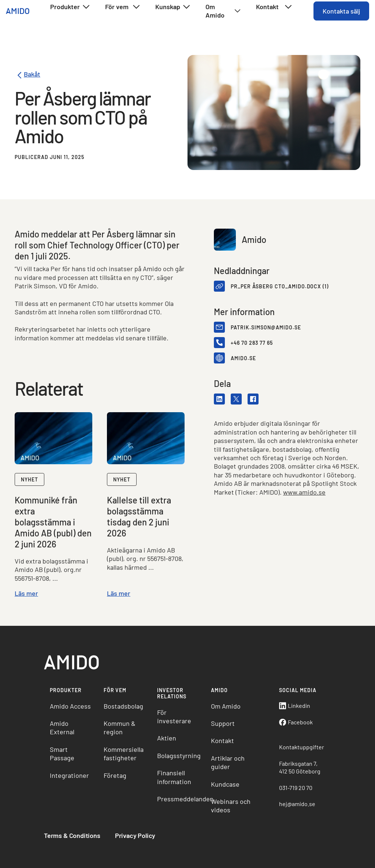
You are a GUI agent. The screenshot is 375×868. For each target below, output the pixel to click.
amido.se (243, 358)
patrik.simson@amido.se (266, 327)
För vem (123, 7)
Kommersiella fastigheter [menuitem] (124, 754)
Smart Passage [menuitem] (62, 754)
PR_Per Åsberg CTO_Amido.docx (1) (280, 286)
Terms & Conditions (72, 835)
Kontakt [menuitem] (222, 740)
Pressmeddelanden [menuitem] (181, 799)
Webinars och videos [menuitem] (231, 806)
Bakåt (27, 75)
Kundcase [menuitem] (225, 784)
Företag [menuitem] (115, 775)
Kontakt (274, 7)
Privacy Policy (135, 835)
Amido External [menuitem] (62, 727)
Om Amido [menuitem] (226, 706)
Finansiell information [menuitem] (174, 777)
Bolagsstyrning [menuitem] (179, 756)
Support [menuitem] (223, 723)
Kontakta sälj (341, 11)
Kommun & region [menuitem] (120, 727)
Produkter (70, 7)
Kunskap (173, 7)
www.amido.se (304, 492)
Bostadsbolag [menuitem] (123, 706)
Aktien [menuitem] (167, 738)
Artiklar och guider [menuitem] (228, 762)
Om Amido (223, 11)
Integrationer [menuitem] (69, 775)
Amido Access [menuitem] (70, 706)
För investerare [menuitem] (174, 716)
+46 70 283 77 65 (252, 343)
